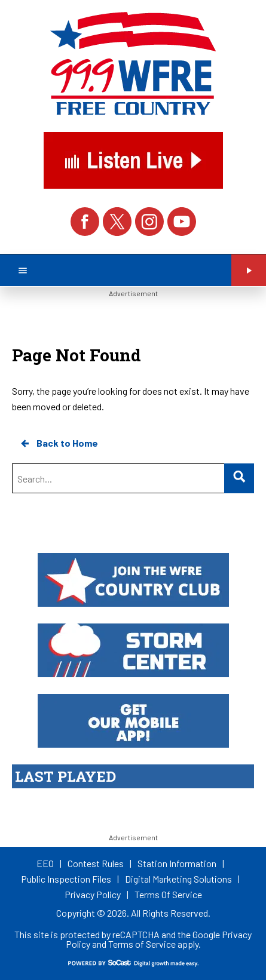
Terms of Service (142, 944)
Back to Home (59, 443)
